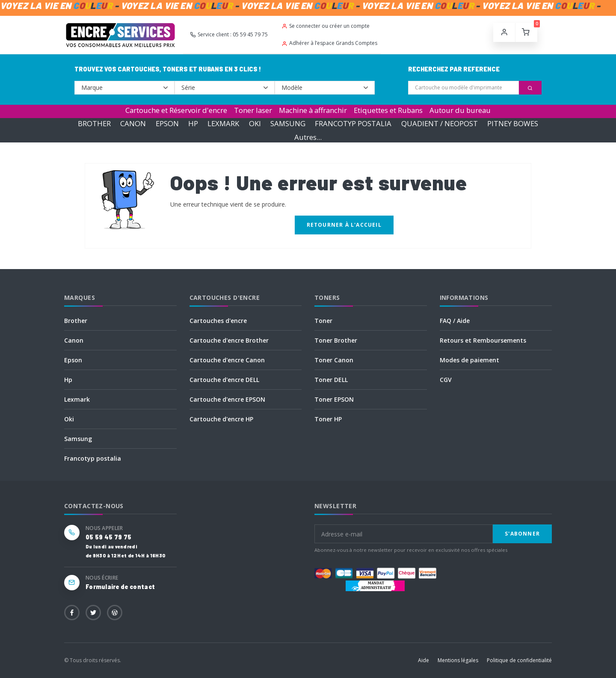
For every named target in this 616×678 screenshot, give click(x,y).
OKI (255, 123)
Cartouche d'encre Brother (229, 340)
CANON (133, 123)
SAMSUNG (288, 123)
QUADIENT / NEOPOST (440, 123)
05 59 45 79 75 (108, 537)
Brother (76, 321)
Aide (423, 660)
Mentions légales (458, 660)
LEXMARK (223, 123)
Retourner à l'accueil (344, 225)
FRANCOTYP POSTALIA (353, 123)
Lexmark (77, 399)
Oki (69, 419)
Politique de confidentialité (519, 660)
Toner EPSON (334, 399)
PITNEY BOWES (513, 123)
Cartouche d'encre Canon (227, 360)
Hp (68, 380)
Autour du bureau (460, 110)
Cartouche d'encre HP (221, 419)
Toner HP (328, 419)
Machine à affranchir (313, 110)
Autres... (308, 137)
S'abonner (522, 534)
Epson (73, 360)
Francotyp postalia (93, 458)
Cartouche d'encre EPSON (227, 399)
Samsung (78, 439)
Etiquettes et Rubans (388, 110)
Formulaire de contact (120, 587)
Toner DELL (331, 380)
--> (124, 88)
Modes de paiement (469, 360)
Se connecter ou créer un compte (326, 26)
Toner (323, 321)
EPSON (167, 123)
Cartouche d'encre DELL (224, 380)
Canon (74, 340)
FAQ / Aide (455, 321)
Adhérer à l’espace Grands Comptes (329, 43)
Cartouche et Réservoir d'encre (176, 110)
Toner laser (253, 110)
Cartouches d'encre (218, 321)
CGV (446, 380)
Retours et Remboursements (483, 340)
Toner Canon (334, 360)
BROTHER (94, 123)
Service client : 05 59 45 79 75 (229, 34)
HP (193, 123)
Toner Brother (336, 340)
